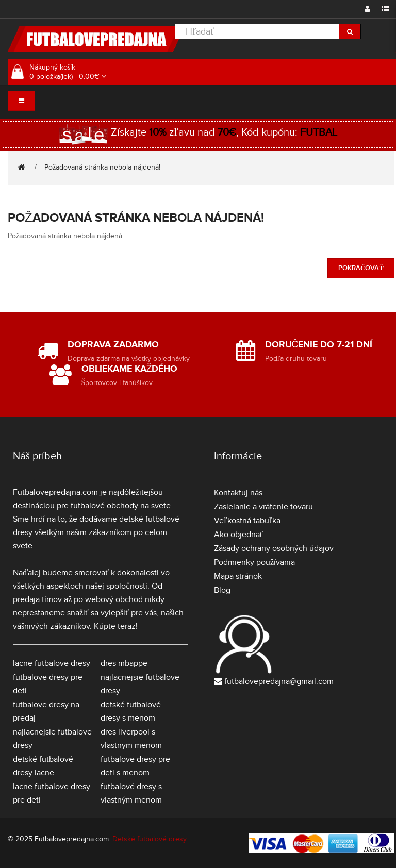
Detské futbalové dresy (149, 839)
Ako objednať (239, 535)
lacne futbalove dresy (52, 663)
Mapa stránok (238, 576)
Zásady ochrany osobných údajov (274, 548)
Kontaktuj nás (238, 493)
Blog (222, 590)
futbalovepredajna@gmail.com (279, 681)
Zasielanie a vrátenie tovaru (263, 507)
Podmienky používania (254, 562)
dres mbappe (124, 663)
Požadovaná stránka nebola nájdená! (102, 167)
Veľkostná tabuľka (247, 521)
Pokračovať (361, 268)
